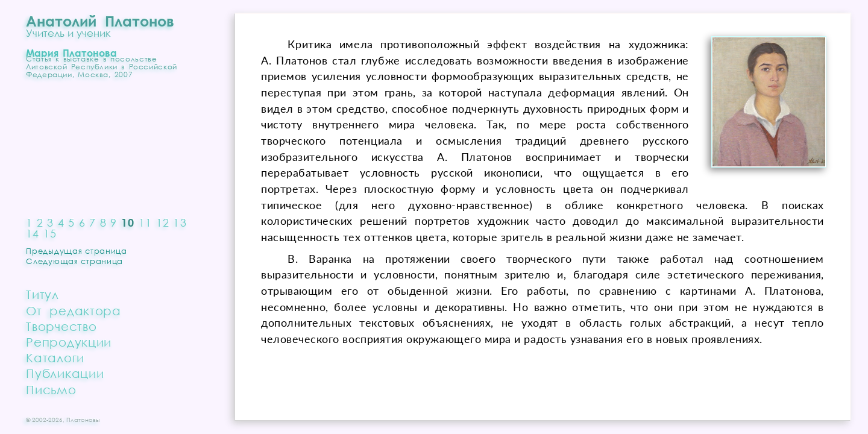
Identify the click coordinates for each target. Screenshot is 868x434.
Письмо (51, 389)
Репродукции (69, 342)
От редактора (74, 310)
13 (180, 222)
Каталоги (55, 357)
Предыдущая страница (77, 251)
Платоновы (83, 420)
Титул (42, 294)
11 (146, 222)
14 (33, 233)
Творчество (61, 326)
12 (163, 222)
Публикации (65, 373)
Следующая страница (74, 261)
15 (50, 233)
